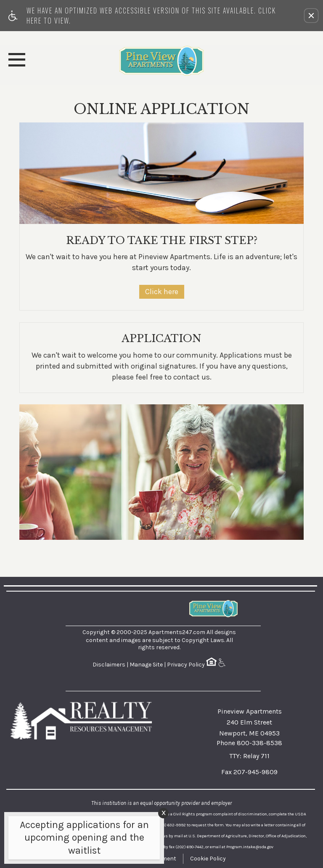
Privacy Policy (186, 665)
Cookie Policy (208, 859)
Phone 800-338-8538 (249, 743)
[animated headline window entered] (82, 840)
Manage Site (146, 665)
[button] (311, 16)
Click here (162, 292)
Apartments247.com (177, 632)
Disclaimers (109, 665)
